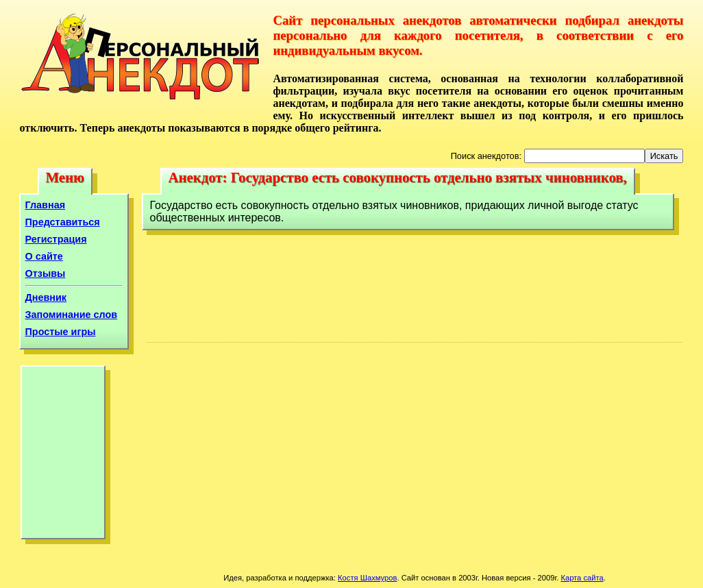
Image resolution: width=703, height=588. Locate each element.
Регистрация (56, 239)
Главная (46, 205)
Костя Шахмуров (367, 578)
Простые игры (61, 332)
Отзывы (46, 273)
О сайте (44, 256)
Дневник (46, 297)
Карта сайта (582, 578)
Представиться (63, 222)
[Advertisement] (63, 456)
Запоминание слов (72, 315)
